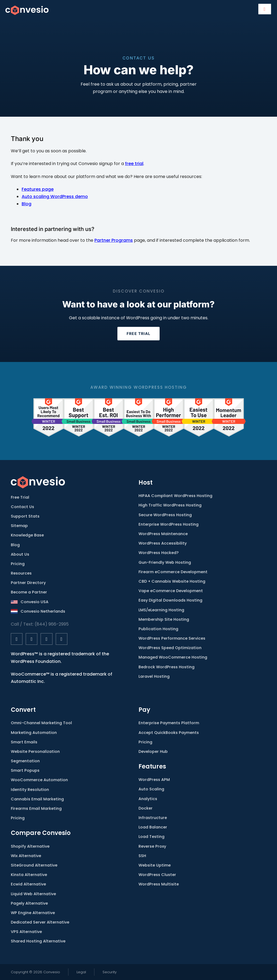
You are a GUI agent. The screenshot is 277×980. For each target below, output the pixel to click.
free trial (134, 164)
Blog (27, 204)
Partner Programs (114, 240)
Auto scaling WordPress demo (55, 197)
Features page (38, 189)
